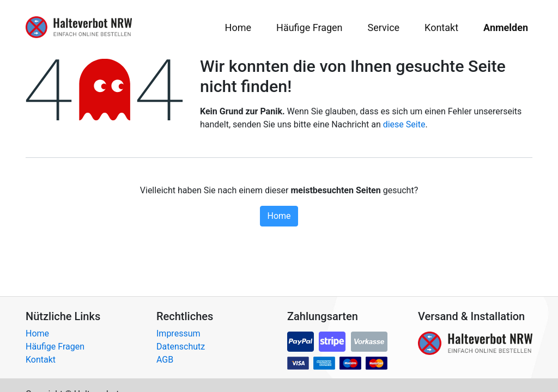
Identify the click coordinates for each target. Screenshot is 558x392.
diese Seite (404, 124)
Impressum (178, 333)
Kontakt (41, 360)
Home (279, 216)
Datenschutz (181, 347)
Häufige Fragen (55, 347)
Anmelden (506, 27)
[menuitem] (238, 27)
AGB (165, 360)
